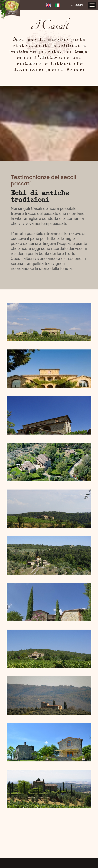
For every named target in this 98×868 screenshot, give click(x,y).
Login (77, 5)
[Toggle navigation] (92, 5)
